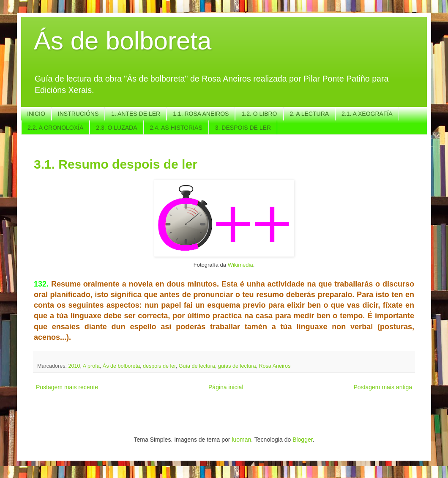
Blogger (302, 440)
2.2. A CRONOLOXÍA (55, 128)
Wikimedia (240, 265)
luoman (241, 440)
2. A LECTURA (310, 114)
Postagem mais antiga (383, 387)
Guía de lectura (197, 366)
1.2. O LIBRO (259, 114)
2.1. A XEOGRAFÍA (367, 114)
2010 (74, 366)
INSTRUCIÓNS (78, 114)
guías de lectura (237, 366)
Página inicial (226, 387)
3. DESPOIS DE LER (243, 128)
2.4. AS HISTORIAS (176, 128)
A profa (91, 366)
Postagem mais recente (67, 387)
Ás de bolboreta (123, 41)
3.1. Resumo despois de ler (116, 164)
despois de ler (159, 366)
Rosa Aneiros (275, 366)
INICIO (36, 114)
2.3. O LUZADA (116, 128)
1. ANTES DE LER (136, 114)
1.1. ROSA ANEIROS (201, 114)
